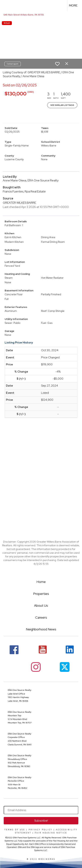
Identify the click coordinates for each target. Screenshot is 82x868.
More (73, 5)
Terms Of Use (15, 830)
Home (41, 582)
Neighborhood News (41, 629)
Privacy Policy (41, 830)
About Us (41, 605)
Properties (41, 594)
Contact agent (13, 64)
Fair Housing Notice (51, 833)
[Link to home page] (6, 6)
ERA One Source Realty (20, 690)
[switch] (57, 64)
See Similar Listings (62, 105)
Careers (41, 617)
